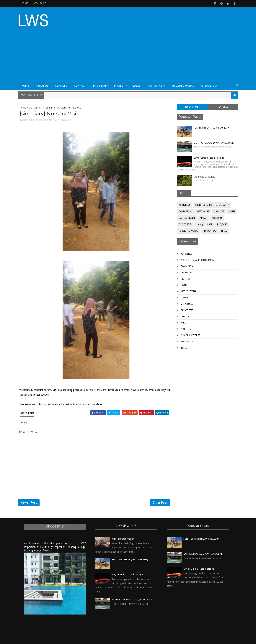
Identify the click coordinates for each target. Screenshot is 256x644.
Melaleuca (215, 202)
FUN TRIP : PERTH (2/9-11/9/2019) (210, 112)
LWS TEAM (101, 69)
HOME (26, 3)
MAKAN (202, 202)
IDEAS (138, 69)
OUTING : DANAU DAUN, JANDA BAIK (212, 127)
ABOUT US (44, 69)
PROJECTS (221, 208)
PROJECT (121, 69)
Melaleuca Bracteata (203, 161)
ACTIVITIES (37, 92)
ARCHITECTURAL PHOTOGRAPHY (210, 189)
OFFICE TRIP (184, 208)
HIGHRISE (217, 195)
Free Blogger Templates (145, 639)
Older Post (153, 488)
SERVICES (63, 69)
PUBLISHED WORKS (184, 69)
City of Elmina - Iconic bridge (207, 142)
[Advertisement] (169, 37)
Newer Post (30, 488)
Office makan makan (123, 525)
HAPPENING (156, 69)
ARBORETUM (211, 69)
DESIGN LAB (202, 195)
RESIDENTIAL (208, 215)
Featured (221, 91)
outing (51, 92)
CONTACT (42, 3)
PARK (208, 208)
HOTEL (230, 195)
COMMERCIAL (184, 195)
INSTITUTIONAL (186, 202)
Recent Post (191, 91)
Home (25, 92)
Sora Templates (119, 639)
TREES (222, 215)
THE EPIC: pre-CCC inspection (47, 525)
